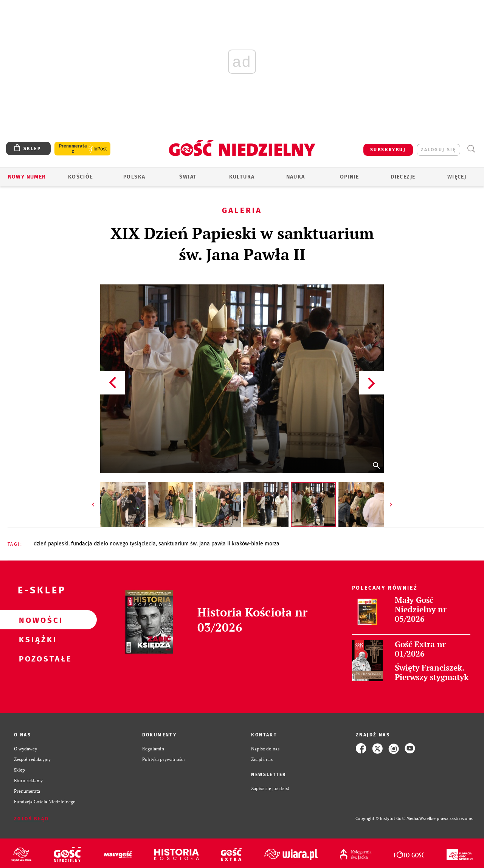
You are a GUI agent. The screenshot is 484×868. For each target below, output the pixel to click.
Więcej (457, 177)
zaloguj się (438, 150)
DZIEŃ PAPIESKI (51, 544)
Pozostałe (36, 658)
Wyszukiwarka (471, 149)
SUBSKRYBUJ (388, 150)
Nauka (296, 177)
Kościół (81, 177)
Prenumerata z (73, 149)
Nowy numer (27, 177)
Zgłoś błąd (31, 819)
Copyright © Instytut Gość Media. (387, 819)
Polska (134, 177)
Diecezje (403, 177)
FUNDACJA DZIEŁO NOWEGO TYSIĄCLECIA (113, 544)
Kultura (242, 177)
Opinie (349, 177)
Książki (36, 639)
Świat (188, 177)
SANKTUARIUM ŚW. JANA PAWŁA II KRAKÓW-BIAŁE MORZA (219, 544)
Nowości (36, 620)
